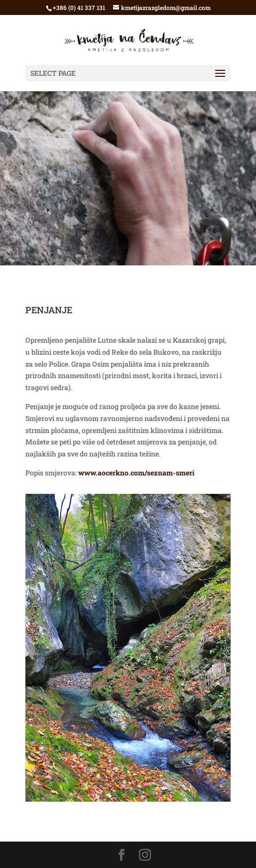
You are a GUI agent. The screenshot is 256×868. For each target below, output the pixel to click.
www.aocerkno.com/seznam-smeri (136, 473)
